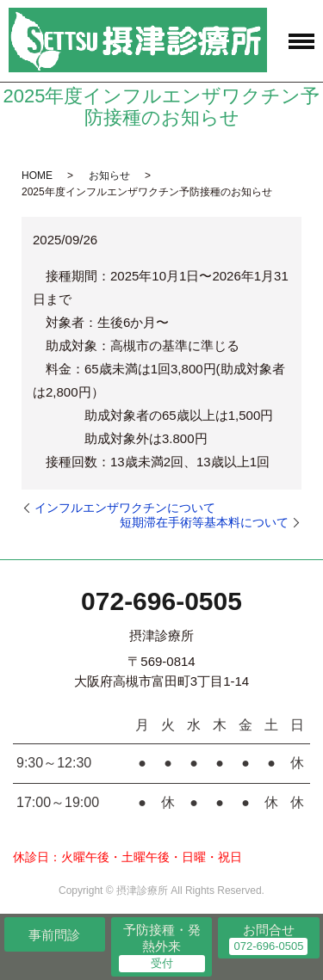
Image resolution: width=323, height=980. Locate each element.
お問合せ (269, 930)
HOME (37, 176)
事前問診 (54, 935)
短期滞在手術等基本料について (204, 522)
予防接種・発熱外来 (162, 938)
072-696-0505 (161, 601)
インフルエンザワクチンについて (125, 508)
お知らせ (109, 176)
